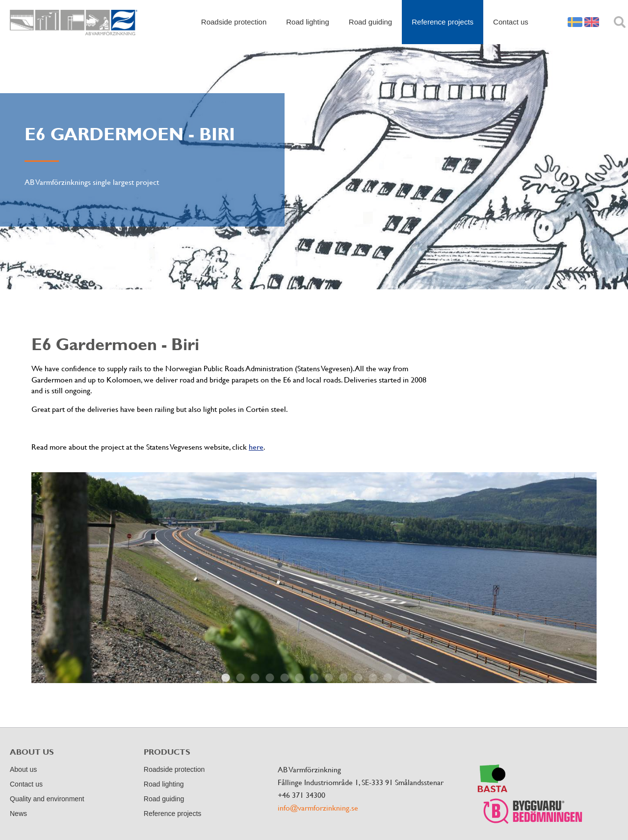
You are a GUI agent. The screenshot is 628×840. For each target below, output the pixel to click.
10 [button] (358, 678)
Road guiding (370, 22)
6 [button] (299, 678)
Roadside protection (234, 22)
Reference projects (443, 22)
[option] (314, 578)
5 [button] (285, 678)
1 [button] (226, 678)
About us (23, 769)
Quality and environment (47, 799)
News (18, 814)
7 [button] (314, 678)
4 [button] (270, 678)
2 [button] (240, 678)
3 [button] (255, 678)
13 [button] (402, 678)
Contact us (511, 22)
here (256, 447)
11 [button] (373, 678)
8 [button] (329, 678)
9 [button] (343, 678)
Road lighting (308, 22)
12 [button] (388, 678)
